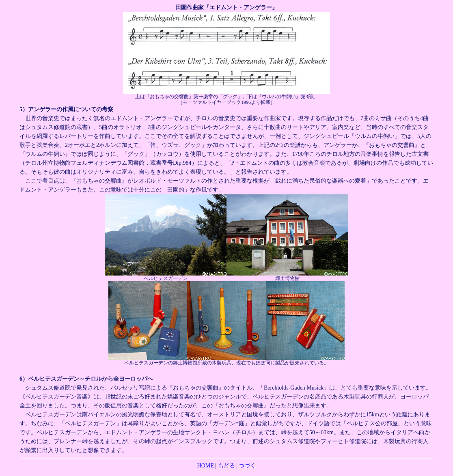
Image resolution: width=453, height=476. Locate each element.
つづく (247, 466)
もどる (226, 466)
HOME (206, 466)
